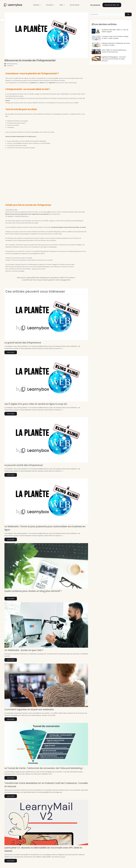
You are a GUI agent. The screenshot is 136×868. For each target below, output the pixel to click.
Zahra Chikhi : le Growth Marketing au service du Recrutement (109, 52)
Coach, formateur (13, 125)
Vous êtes (50, 5)
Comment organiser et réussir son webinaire (29, 709)
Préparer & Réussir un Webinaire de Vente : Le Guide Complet (111, 45)
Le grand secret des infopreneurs (23, 343)
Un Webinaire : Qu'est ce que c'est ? (24, 650)
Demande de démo (112, 5)
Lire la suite (11, 352)
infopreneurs (19, 80)
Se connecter (95, 5)
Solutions (37, 5)
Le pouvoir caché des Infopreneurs (24, 465)
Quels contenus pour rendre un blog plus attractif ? (33, 591)
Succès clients (75, 5)
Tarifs (62, 5)
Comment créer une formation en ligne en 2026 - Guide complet (110, 38)
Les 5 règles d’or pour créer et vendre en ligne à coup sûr (36, 404)
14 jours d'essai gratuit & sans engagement (53, 280)
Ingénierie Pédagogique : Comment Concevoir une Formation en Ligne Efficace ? (109, 59)
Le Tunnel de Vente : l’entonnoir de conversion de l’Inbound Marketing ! (44, 768)
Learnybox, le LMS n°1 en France (62, 278)
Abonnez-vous (10, 271)
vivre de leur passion (29, 148)
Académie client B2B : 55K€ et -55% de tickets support (110, 31)
